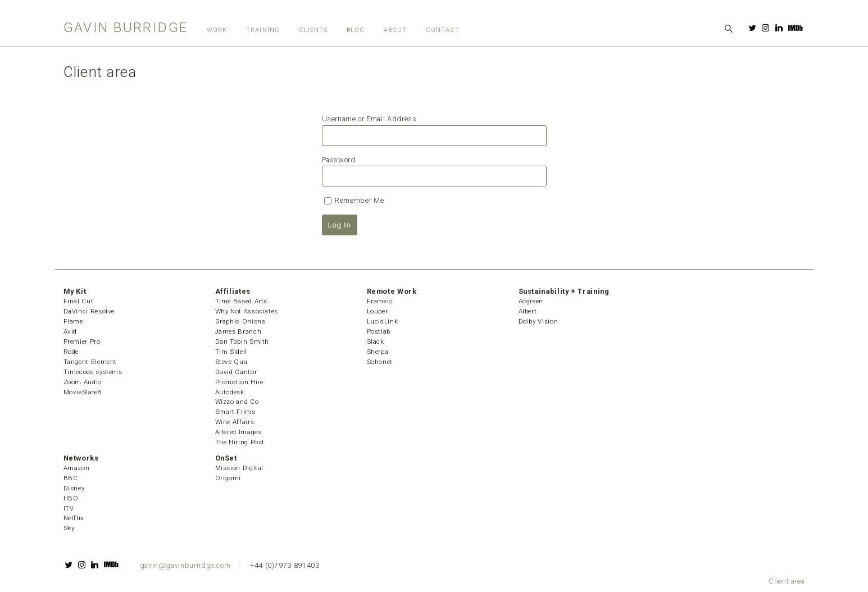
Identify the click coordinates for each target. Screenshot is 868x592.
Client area (787, 581)
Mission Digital (240, 468)
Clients (313, 30)
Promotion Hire (239, 382)
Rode (71, 352)
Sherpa (378, 352)
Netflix (74, 518)
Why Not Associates (247, 311)
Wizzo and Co (237, 402)
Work (217, 30)
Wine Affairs (235, 422)
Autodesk (230, 392)
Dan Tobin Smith (242, 341)
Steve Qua (231, 362)
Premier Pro (82, 341)
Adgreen (531, 301)
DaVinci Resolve (89, 311)
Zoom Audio (83, 382)
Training (263, 30)
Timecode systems (93, 372)
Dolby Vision (538, 321)
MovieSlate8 (83, 392)
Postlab (379, 331)
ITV (69, 508)
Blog (356, 30)
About (395, 30)
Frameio (380, 301)
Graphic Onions (240, 321)
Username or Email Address (369, 119)
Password (339, 160)
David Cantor (236, 372)
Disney (74, 488)
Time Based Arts (242, 301)
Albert (528, 311)
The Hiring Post (240, 442)
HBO (71, 498)
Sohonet (380, 362)
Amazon (77, 468)
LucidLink (383, 321)
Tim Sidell (231, 352)
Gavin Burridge (126, 27)
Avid (71, 331)
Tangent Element (90, 362)
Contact (443, 30)
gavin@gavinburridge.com (185, 565)
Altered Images (238, 432)
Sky (69, 528)
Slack (376, 341)
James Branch (238, 331)
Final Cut (79, 301)
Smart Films (235, 412)
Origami (228, 478)
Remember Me (354, 200)
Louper (378, 311)
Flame (73, 321)
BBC (71, 478)
